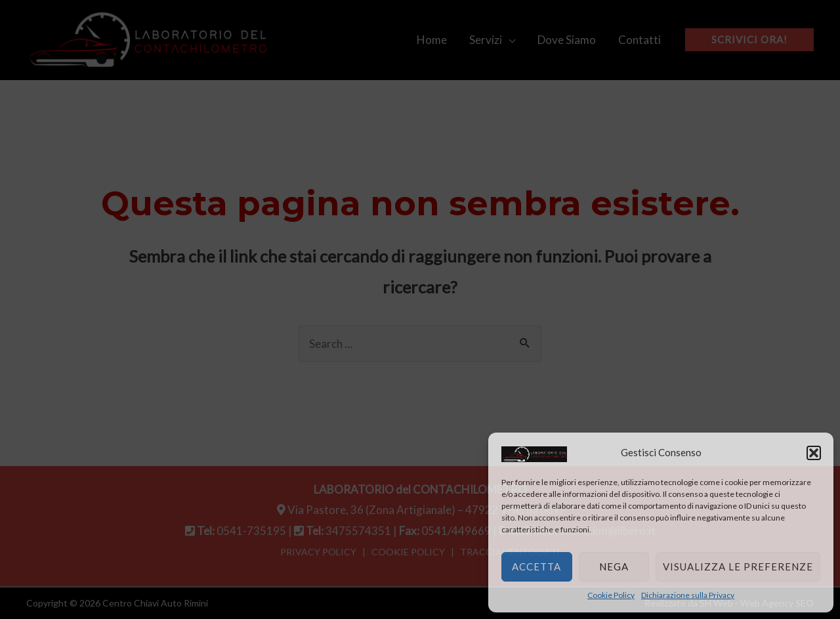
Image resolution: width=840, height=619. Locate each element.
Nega (614, 566)
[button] (814, 453)
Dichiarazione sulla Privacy (688, 595)
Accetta (536, 566)
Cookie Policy (611, 595)
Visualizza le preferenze (738, 566)
